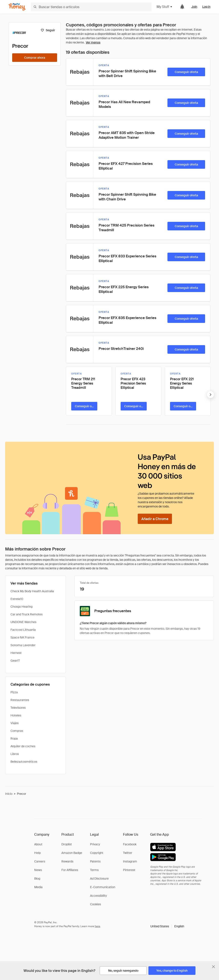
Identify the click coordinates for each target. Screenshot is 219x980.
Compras (17, 731)
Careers (40, 861)
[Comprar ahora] (35, 58)
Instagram (130, 861)
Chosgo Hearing (21, 607)
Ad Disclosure (99, 879)
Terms (94, 870)
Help (37, 853)
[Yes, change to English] (172, 971)
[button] (167, 926)
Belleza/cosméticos (24, 762)
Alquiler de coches (23, 746)
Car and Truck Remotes (27, 614)
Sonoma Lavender (23, 645)
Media (38, 887)
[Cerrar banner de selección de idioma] (213, 967)
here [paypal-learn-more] (97, 926)
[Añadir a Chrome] (155, 519)
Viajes (15, 723)
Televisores (18, 708)
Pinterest (129, 870)
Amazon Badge (72, 853)
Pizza (14, 692)
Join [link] (194, 7)
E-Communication (103, 887)
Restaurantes (20, 700)
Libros (15, 754)
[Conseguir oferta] (186, 72)
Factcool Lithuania (23, 630)
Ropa (14, 738)
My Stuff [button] (165, 7)
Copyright (97, 853)
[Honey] (17, 7)
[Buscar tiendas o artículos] (91, 7)
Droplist (67, 844)
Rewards (67, 861)
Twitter (128, 853)
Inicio (9, 794)
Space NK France (22, 637)
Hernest (16, 653)
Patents (95, 861)
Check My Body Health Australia (32, 591)
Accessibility (98, 896)
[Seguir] (48, 30)
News (38, 870)
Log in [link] (206, 7)
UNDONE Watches (23, 622)
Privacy (95, 844)
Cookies (95, 904)
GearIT (15, 661)
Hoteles (16, 715)
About (38, 844)
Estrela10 (17, 599)
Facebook (130, 844)
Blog (37, 879)
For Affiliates (70, 870)
